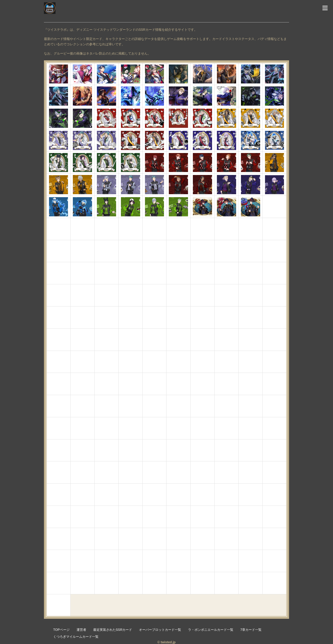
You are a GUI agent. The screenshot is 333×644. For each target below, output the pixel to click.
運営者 (81, 630)
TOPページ (61, 630)
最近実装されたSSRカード (113, 630)
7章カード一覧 (251, 630)
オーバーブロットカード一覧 (160, 630)
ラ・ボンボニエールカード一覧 (211, 630)
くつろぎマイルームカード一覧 (76, 637)
